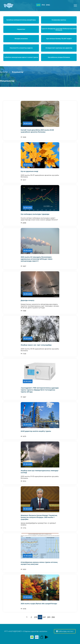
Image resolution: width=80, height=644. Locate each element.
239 (36, 617)
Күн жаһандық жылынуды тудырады (35, 214)
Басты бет (4, 72)
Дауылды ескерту (27, 300)
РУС (43, 5)
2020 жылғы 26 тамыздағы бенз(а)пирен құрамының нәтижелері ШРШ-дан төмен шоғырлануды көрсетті (37, 259)
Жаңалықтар (17, 72)
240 (40, 617)
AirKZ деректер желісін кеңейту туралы (36, 431)
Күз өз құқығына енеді (29, 171)
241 (44, 617)
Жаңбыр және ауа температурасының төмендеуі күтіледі (40, 472)
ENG (48, 5)
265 (49, 617)
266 (53, 617)
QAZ (38, 5)
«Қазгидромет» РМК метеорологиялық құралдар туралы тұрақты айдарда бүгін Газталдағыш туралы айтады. (40, 390)
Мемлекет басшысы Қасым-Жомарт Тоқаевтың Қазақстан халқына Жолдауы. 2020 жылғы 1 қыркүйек (39, 517)
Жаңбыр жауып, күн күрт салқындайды (36, 345)
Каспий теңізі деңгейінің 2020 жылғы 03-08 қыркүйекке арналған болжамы (37, 131)
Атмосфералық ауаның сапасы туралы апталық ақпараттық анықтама (39, 563)
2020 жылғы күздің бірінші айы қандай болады (39, 604)
